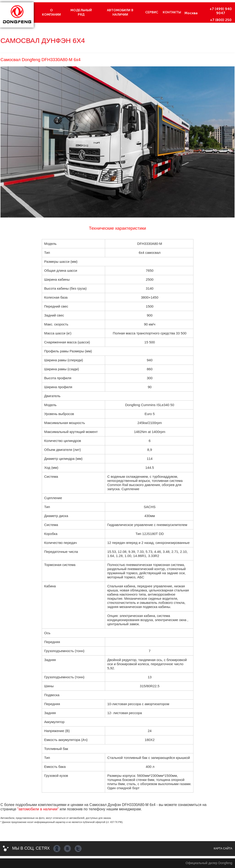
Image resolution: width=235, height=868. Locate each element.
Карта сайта (223, 848)
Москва (191, 13)
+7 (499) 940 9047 (221, 11)
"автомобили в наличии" (38, 809)
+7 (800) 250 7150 (221, 22)
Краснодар (194, 24)
